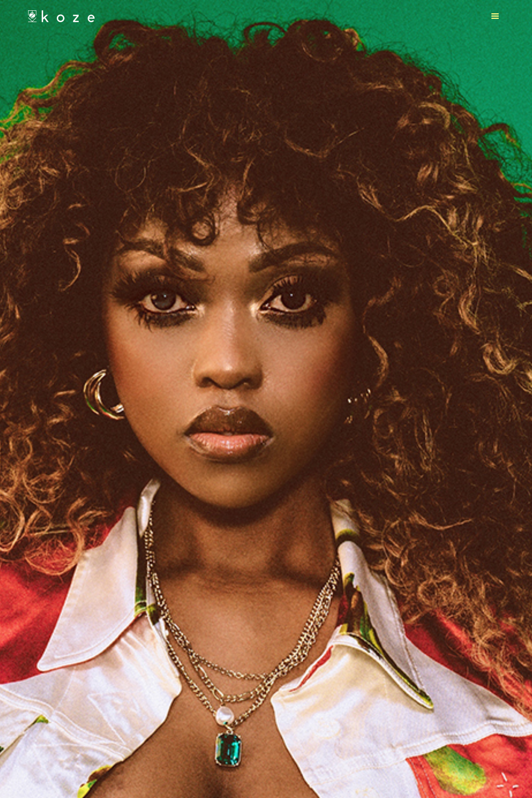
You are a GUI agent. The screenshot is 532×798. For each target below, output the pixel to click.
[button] (495, 16)
